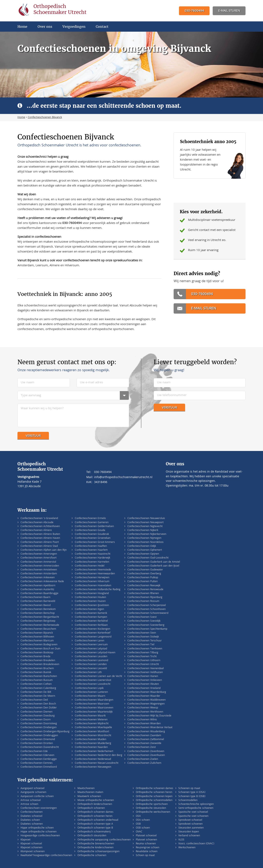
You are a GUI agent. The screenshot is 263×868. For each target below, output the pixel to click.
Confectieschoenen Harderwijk (92, 558)
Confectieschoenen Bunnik (36, 673)
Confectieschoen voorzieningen (39, 808)
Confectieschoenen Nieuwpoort (145, 523)
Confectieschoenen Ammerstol (38, 562)
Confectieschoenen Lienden (91, 665)
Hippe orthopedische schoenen (39, 832)
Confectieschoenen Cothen (36, 684)
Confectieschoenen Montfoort (92, 732)
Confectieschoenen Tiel (141, 645)
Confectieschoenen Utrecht (143, 665)
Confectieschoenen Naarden (91, 747)
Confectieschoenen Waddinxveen (146, 700)
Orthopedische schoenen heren (154, 792)
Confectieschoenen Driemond (38, 740)
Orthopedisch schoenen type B (95, 828)
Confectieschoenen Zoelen (143, 759)
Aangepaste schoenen (33, 792)
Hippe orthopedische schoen (37, 828)
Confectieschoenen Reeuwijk (144, 586)
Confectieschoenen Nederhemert (94, 752)
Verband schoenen (189, 836)
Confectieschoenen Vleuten (143, 684)
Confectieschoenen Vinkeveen (145, 680)
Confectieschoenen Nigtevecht (145, 527)
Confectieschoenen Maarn (90, 696)
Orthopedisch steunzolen (92, 836)
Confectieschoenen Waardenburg (147, 692)
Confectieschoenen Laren (89, 641)
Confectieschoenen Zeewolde (144, 743)
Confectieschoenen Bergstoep (38, 621)
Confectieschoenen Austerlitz (37, 590)
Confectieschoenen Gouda (90, 530)
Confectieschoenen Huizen (90, 601)
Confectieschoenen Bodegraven (39, 645)
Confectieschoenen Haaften (91, 546)
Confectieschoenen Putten (142, 582)
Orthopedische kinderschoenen (95, 848)
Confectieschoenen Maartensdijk (94, 712)
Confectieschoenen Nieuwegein (93, 767)
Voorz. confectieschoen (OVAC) (196, 844)
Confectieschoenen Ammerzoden (40, 566)
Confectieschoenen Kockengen (92, 629)
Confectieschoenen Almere (36, 530)
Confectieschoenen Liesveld (91, 669)
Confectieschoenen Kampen (91, 617)
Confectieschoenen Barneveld (38, 601)
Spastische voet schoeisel (193, 812)
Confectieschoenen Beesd (36, 606)
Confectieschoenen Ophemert (145, 550)
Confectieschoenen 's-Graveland (39, 519)
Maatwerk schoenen (89, 797)
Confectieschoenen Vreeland (144, 688)
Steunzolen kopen (189, 832)
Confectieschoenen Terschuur (145, 641)
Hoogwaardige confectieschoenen (40, 836)
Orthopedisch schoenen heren (95, 816)
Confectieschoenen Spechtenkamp (147, 629)
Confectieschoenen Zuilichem (144, 763)
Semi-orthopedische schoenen (196, 808)
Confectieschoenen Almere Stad (39, 546)
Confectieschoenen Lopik (89, 688)
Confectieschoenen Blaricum (37, 641)
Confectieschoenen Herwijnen (92, 578)
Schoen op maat (145, 856)
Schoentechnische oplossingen (196, 804)
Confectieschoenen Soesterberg (146, 625)
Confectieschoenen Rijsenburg (145, 597)
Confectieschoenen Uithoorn (144, 661)
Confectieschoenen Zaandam (144, 736)
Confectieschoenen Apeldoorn (38, 586)
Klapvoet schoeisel (31, 844)
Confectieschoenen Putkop (143, 578)
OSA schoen (143, 820)
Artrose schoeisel (31, 800)
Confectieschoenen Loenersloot (93, 680)
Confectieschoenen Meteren (91, 720)
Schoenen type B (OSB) (192, 797)
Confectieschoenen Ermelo (90, 519)
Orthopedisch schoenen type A (95, 824)
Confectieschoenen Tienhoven (145, 649)
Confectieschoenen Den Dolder (39, 708)
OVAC (139, 832)
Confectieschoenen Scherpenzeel (147, 606)
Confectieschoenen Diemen (36, 712)
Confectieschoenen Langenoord (93, 637)
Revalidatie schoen (147, 852)
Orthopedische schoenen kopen (154, 797)
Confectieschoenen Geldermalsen (94, 527)
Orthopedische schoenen (92, 856)
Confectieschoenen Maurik (90, 716)
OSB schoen (143, 828)
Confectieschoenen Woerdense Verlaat (150, 728)
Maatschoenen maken (90, 792)
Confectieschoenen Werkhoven (145, 712)
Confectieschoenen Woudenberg (146, 732)
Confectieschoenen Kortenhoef (93, 633)
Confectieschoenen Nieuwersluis (146, 519)
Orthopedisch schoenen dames (95, 812)
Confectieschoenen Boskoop (37, 653)
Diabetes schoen (30, 820)
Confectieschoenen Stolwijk (143, 637)
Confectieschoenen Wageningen (146, 704)
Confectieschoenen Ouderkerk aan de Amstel (154, 562)
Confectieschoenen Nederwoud (93, 759)
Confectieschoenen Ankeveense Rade (42, 582)
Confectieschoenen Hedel (90, 566)
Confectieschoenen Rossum (143, 601)
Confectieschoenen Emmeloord (39, 767)
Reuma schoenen (146, 844)
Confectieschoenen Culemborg (38, 688)
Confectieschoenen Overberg (144, 574)
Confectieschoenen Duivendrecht (40, 747)
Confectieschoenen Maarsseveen (94, 708)
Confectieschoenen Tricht (142, 657)
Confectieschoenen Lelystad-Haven (95, 653)
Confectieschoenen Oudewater (145, 570)
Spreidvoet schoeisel (190, 820)
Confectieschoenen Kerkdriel (91, 621)
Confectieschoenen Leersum (91, 645)
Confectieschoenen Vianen (143, 676)
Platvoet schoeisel (146, 836)
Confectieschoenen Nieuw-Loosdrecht (97, 763)
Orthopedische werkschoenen (153, 812)
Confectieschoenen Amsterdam (39, 574)
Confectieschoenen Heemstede (93, 570)
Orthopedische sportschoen (152, 804)
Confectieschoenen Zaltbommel (146, 740)
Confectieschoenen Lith (88, 673)
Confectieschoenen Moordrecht (93, 736)
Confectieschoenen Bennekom (38, 609)
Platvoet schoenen (146, 840)
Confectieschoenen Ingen (89, 609)
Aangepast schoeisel (32, 789)
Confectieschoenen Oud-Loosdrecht (148, 558)
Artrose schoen (29, 804)
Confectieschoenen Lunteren (91, 692)
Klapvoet (25, 840)
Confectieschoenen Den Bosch (38, 704)
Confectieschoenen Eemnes (37, 763)
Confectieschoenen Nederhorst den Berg (99, 755)
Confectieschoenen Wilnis (142, 720)
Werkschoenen (187, 848)
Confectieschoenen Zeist (142, 747)
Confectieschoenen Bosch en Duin (40, 649)
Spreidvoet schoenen (190, 824)
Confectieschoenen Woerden (144, 724)
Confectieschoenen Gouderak (92, 534)
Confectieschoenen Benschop (38, 613)
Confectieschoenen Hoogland (92, 594)
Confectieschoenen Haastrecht (93, 554)
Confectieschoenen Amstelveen (39, 570)
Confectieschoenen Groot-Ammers (95, 542)
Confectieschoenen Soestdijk (144, 621)
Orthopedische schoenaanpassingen (98, 852)
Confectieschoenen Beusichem (38, 629)
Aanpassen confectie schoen (37, 797)
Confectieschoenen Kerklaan (91, 625)
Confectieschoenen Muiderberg (93, 743)
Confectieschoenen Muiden (91, 740)
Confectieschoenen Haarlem (91, 550)
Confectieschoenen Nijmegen (144, 538)
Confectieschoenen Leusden (91, 657)
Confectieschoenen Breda (35, 657)
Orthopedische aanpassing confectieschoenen (104, 840)
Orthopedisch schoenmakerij (94, 832)
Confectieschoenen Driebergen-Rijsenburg (45, 732)
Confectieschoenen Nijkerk (143, 530)
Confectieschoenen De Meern (38, 696)
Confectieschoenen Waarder (144, 696)
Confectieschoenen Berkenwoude (40, 625)
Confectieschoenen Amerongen (39, 554)
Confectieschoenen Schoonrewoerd (148, 613)
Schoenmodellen (188, 800)
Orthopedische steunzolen (151, 808)
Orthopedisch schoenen (91, 808)
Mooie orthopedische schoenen (96, 800)
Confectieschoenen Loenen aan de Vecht (98, 676)
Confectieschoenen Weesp (143, 708)
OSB (138, 824)
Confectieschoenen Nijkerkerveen (147, 534)
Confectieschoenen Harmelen (92, 562)
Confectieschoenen (32, 812)
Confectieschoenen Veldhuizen (145, 673)
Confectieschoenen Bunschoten (39, 676)
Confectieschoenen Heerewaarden (95, 574)
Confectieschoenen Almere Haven (40, 538)
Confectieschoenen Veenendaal (146, 669)
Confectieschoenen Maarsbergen (94, 700)
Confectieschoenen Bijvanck (37, 633)
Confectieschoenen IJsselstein (92, 606)
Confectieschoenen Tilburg (143, 653)
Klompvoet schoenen (33, 852)
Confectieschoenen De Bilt (36, 692)
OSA (138, 816)
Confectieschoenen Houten (90, 597)
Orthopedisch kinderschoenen (95, 804)
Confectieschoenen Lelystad (91, 649)
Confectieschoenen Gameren (92, 523)
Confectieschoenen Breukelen (38, 661)
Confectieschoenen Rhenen (143, 594)
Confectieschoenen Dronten (37, 743)
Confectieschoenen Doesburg (38, 716)
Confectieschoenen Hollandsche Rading (98, 590)
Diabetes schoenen (32, 824)
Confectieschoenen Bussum (37, 680)
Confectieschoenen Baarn (35, 597)
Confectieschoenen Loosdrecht (93, 684)
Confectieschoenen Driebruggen (39, 736)
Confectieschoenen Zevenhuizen (146, 755)
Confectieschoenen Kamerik (91, 613)
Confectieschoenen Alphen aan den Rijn (44, 550)
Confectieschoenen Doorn (36, 720)
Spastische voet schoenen (193, 816)
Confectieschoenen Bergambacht (40, 617)
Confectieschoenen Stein (142, 633)
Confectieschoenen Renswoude (145, 590)
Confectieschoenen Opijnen (143, 554)
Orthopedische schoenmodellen (154, 800)
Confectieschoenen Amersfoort (39, 558)
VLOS (181, 840)
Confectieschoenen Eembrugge (39, 759)
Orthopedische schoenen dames (155, 789)
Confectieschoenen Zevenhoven (146, 752)
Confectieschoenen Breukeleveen (40, 665)
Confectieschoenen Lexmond (91, 661)
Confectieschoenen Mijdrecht (92, 724)
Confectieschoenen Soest (142, 617)
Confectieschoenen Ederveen (37, 755)
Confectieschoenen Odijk (142, 546)
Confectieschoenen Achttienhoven (40, 527)
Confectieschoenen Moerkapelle (93, 728)
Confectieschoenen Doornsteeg (39, 724)
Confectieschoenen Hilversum (92, 582)
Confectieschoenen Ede (34, 752)
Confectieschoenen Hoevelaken (93, 586)
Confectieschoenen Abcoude (37, 523)
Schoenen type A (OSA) (192, 792)
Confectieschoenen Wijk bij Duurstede (149, 716)
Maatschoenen (86, 789)
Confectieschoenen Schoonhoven (146, 609)
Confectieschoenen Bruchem (37, 669)
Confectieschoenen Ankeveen (38, 578)
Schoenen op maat (189, 789)
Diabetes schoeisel (31, 816)
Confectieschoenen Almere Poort (40, 542)
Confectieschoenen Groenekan (93, 538)
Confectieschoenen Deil (34, 700)
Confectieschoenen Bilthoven (37, 637)
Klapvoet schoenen (31, 848)
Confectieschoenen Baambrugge (39, 594)
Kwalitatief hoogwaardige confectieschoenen (46, 856)
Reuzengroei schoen (148, 848)
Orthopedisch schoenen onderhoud (98, 820)
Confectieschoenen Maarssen (92, 704)
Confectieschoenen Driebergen (39, 728)
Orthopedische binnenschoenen (96, 844)
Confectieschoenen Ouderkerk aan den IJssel (153, 566)
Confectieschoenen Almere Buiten (40, 534)
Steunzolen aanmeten (191, 828)
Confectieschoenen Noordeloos (145, 542)
